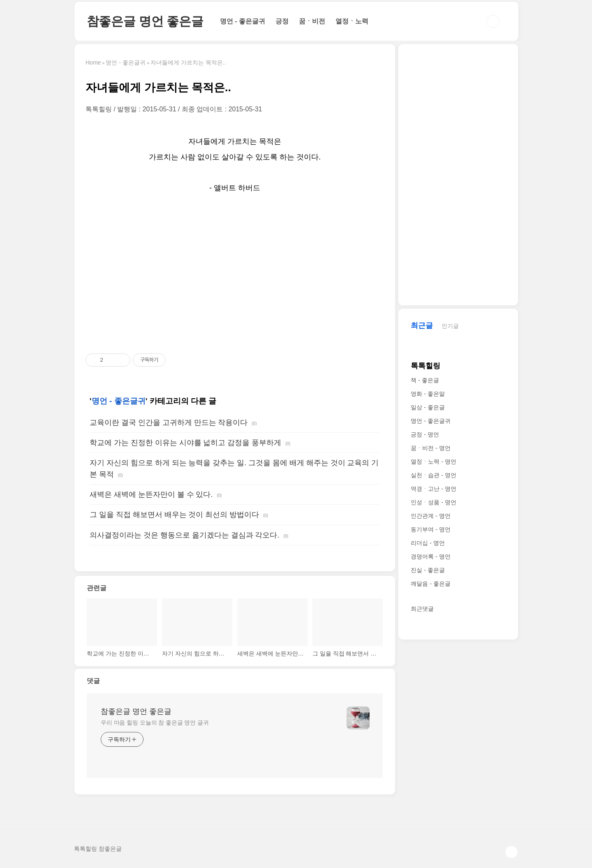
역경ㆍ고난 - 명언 (433, 489)
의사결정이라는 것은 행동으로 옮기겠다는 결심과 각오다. (184, 535)
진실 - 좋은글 (428, 570)
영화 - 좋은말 (428, 394)
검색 (493, 21)
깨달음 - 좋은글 (430, 584)
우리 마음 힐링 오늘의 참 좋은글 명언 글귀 (155, 723)
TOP (511, 852)
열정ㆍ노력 (352, 21)
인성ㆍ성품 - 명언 (433, 502)
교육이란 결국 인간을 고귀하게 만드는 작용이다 (169, 422)
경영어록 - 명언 (430, 556)
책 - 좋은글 (425, 380)
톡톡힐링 (425, 366)
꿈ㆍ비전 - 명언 (430, 448)
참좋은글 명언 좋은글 (145, 21)
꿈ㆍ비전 (312, 21)
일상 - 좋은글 (428, 407)
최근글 (422, 325)
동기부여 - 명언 (430, 529)
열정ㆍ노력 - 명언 (433, 462)
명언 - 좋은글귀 (243, 21)
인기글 (450, 326)
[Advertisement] (235, 274)
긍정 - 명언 (425, 434)
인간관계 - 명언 (430, 516)
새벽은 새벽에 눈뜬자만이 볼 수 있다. (151, 494)
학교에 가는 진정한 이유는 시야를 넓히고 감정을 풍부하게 (185, 443)
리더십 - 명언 (428, 543)
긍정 (282, 21)
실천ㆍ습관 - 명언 (433, 475)
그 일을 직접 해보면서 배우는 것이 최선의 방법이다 (174, 515)
